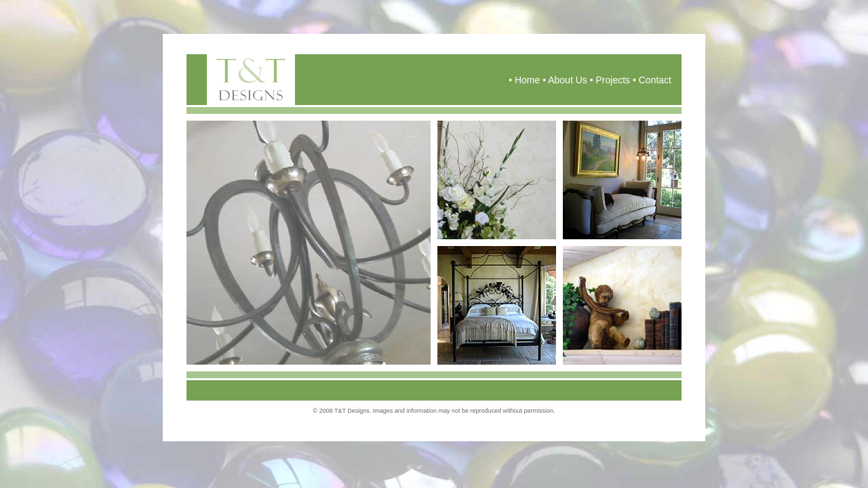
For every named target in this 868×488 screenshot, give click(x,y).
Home (527, 80)
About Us (568, 80)
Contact (655, 80)
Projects (613, 80)
